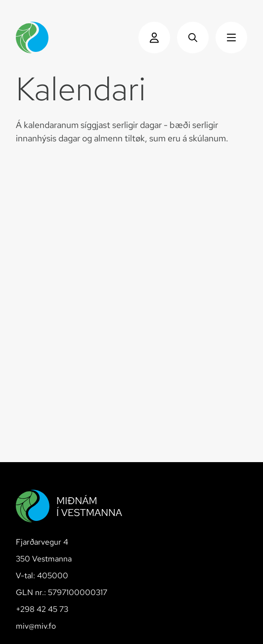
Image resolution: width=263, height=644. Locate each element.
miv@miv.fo (36, 626)
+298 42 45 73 (42, 609)
